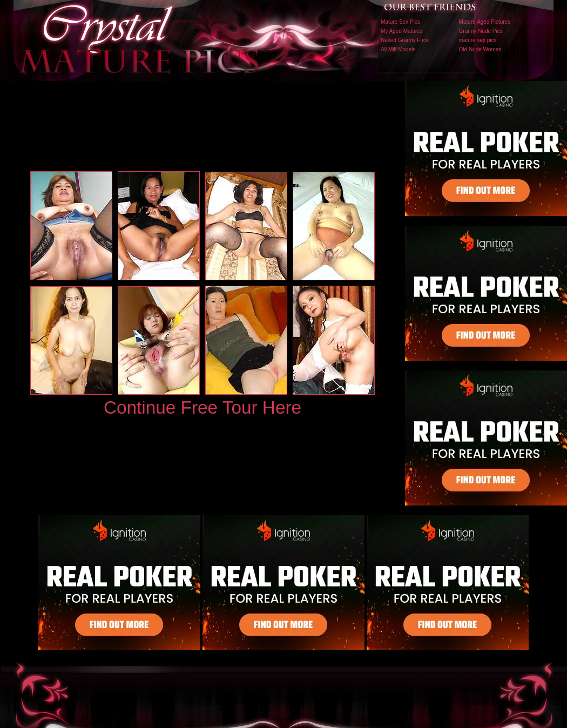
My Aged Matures (402, 31)
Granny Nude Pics (481, 31)
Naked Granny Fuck (405, 40)
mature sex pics (478, 40)
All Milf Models (398, 49)
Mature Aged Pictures (485, 22)
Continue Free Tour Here (202, 407)
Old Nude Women (480, 49)
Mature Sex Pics (400, 22)
